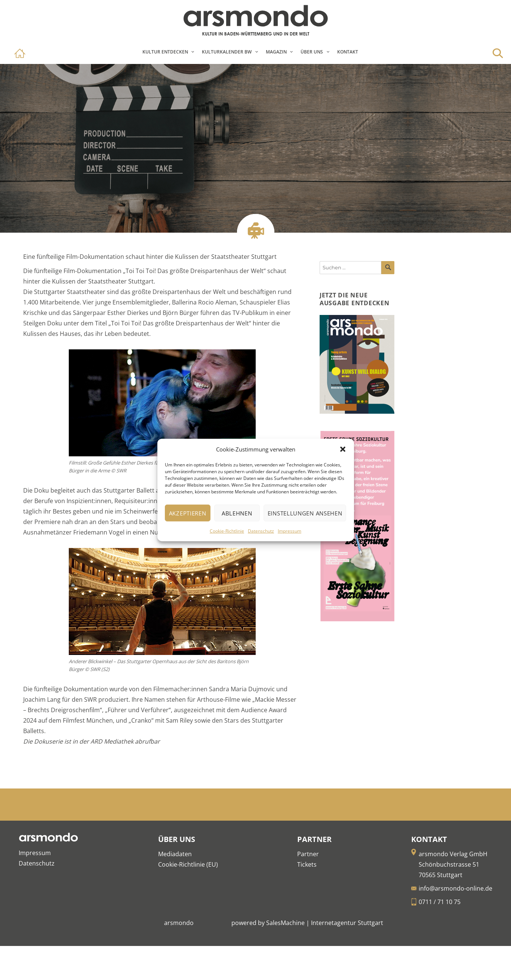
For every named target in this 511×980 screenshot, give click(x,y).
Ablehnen (237, 513)
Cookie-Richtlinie (227, 531)
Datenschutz (261, 531)
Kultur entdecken (165, 52)
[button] (343, 449)
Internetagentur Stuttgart (347, 923)
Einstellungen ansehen (305, 513)
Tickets (307, 864)
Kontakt (348, 52)
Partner (308, 854)
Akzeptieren (188, 513)
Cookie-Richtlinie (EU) (188, 864)
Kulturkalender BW (227, 52)
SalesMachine (285, 923)
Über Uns (312, 52)
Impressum (290, 531)
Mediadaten (175, 854)
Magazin (276, 52)
